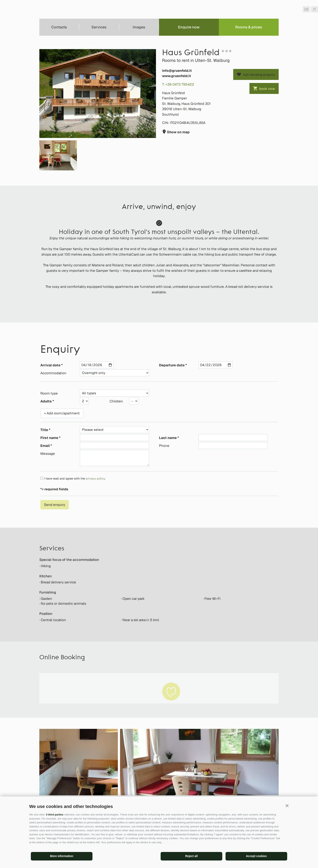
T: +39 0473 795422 (178, 84)
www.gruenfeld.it (177, 76)
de (306, 9)
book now (267, 89)
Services (99, 27)
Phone (164, 446)
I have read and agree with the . (75, 478)
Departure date (172, 365)
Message (48, 454)
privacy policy (95, 478)
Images (139, 27)
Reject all (191, 856)
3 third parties (55, 815)
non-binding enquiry (259, 75)
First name (49, 438)
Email (45, 446)
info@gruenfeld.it (177, 71)
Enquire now (189, 27)
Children (116, 401)
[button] (287, 806)
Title (44, 430)
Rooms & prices (249, 27)
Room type (49, 393)
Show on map (178, 132)
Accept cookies (256, 856)
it (314, 9)
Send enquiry (55, 505)
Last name (168, 438)
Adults (46, 401)
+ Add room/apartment (62, 413)
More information (62, 856)
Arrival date (50, 365)
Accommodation (53, 373)
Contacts (59, 27)
